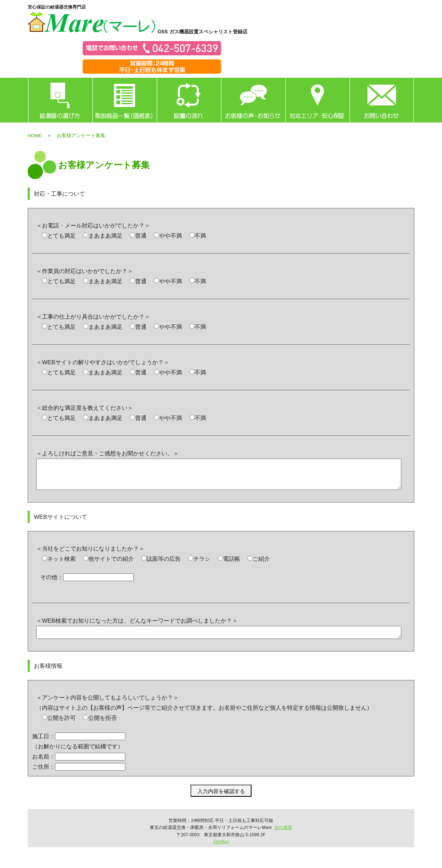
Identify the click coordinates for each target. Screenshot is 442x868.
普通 (141, 236)
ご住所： (44, 775)
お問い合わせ (382, 100)
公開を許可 (61, 726)
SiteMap (221, 850)
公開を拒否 (103, 726)
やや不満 (171, 236)
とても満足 (61, 236)
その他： (52, 583)
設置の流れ (189, 100)
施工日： (44, 745)
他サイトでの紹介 (111, 565)
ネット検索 (61, 565)
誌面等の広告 (164, 565)
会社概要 (283, 836)
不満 (200, 236)
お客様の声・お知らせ (253, 100)
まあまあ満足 (105, 236)
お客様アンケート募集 (81, 136)
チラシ (202, 565)
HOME (35, 136)
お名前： (44, 765)
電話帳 (232, 565)
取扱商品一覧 (125, 100)
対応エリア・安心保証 (317, 100)
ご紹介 (261, 565)
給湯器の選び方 (60, 100)
